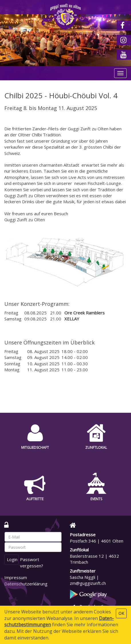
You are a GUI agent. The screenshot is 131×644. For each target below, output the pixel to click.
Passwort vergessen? (32, 562)
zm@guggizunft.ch (88, 583)
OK (121, 613)
